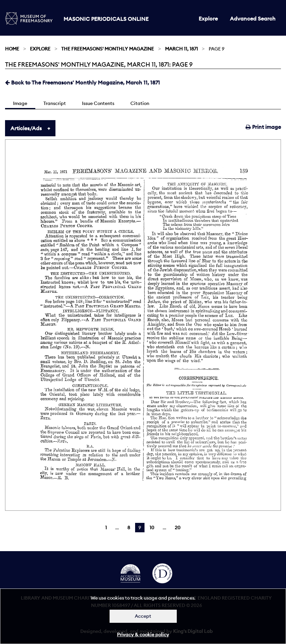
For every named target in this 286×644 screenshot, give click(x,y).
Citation (140, 103)
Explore (208, 19)
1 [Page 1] (106, 528)
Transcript (55, 103)
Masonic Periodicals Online (106, 19)
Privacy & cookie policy (143, 635)
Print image (263, 127)
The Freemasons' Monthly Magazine (108, 49)
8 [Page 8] (129, 528)
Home (12, 49)
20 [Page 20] (178, 528)
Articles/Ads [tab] (26, 128)
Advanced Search (253, 19)
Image (20, 103)
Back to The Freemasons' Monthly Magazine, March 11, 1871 (83, 82)
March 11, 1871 (181, 49)
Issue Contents (98, 103)
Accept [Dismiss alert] (143, 616)
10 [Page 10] (152, 528)
